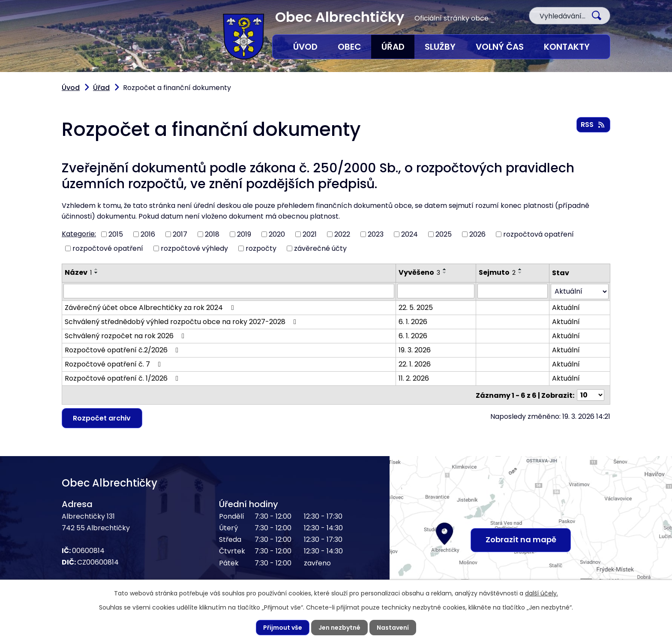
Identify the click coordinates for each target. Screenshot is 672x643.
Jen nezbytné (339, 628)
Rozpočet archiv (102, 417)
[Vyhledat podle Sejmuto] (513, 291)
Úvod (305, 47)
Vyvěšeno (419, 272)
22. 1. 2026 (415, 364)
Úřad (393, 47)
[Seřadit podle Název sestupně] (96, 273)
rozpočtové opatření (108, 248)
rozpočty (261, 248)
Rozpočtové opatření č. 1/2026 (123, 378)
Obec (349, 47)
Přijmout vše (283, 628)
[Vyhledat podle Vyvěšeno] (436, 291)
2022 (342, 234)
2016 (148, 234)
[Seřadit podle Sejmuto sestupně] (520, 273)
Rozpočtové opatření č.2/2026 (123, 350)
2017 (180, 234)
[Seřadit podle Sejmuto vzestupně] (520, 269)
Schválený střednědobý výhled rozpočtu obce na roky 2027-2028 (182, 321)
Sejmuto (497, 272)
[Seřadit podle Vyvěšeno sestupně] (445, 273)
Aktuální (566, 307)
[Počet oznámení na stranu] (591, 395)
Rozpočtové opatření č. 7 (114, 364)
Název (78, 272)
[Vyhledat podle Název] (229, 291)
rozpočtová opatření (538, 234)
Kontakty (567, 47)
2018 (212, 234)
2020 (277, 234)
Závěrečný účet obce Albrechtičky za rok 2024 (151, 307)
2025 (444, 234)
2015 (116, 234)
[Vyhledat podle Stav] (580, 291)
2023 (376, 234)
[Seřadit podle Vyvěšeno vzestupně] (445, 269)
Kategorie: (79, 234)
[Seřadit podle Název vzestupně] (96, 269)
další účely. (541, 593)
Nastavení (393, 628)
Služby (440, 47)
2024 (409, 234)
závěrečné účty (320, 248)
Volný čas (500, 47)
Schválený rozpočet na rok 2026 (126, 335)
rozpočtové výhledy (194, 248)
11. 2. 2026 (414, 378)
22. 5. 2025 (416, 307)
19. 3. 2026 (415, 350)
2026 (477, 234)
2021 (310, 234)
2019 (244, 234)
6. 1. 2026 (413, 321)
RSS (593, 125)
